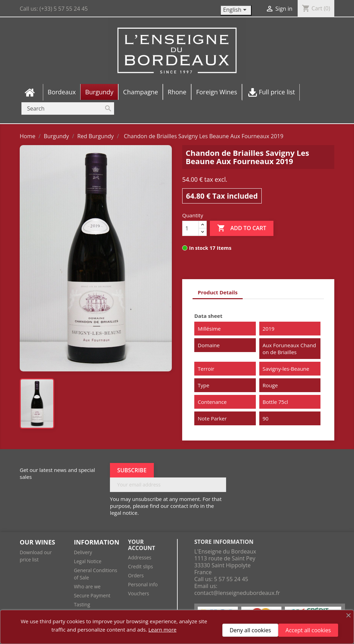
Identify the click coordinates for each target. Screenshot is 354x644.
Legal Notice (88, 561)
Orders (136, 575)
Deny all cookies (250, 630)
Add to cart (242, 228)
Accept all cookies (308, 630)
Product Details (218, 292)
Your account (142, 545)
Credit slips (140, 566)
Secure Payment (92, 595)
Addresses (139, 557)
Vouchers (138, 593)
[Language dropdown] (236, 10)
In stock (199, 248)
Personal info (143, 584)
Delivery (83, 552)
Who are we (87, 586)
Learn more (162, 629)
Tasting (82, 604)
